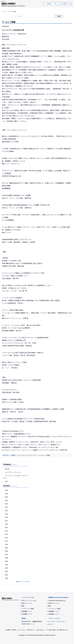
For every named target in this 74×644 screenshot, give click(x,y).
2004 (6, 565)
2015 (6, 527)
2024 (6, 497)
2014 (6, 531)
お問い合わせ (40, 630)
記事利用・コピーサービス (18, 630)
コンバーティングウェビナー (57, 621)
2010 (6, 544)
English (49, 4)
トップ (4, 12)
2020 (6, 511)
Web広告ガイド (31, 630)
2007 (6, 555)
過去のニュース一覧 (22, 582)
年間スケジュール (27, 603)
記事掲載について (27, 611)
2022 (6, 504)
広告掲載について (27, 614)
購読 (23, 606)
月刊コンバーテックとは (29, 601)
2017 (6, 521)
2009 (6, 548)
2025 (6, 494)
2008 (6, 551)
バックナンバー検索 (44, 455)
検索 (59, 16)
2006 (6, 558)
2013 (6, 534)
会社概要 (8, 630)
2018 (6, 517)
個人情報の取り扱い (62, 630)
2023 (6, 500)
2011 (6, 541)
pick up (7, 469)
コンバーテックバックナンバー (27, 455)
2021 (6, 507)
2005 (6, 561)
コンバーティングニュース (13, 472)
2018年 (13, 455)
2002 (6, 571)
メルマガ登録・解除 (50, 630)
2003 (6, 568)
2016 (6, 524)
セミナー (51, 624)
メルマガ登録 (62, 4)
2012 (6, 538)
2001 (6, 575)
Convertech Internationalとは (57, 601)
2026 (6, 490)
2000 (6, 578)
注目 (6, 481)
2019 (6, 514)
